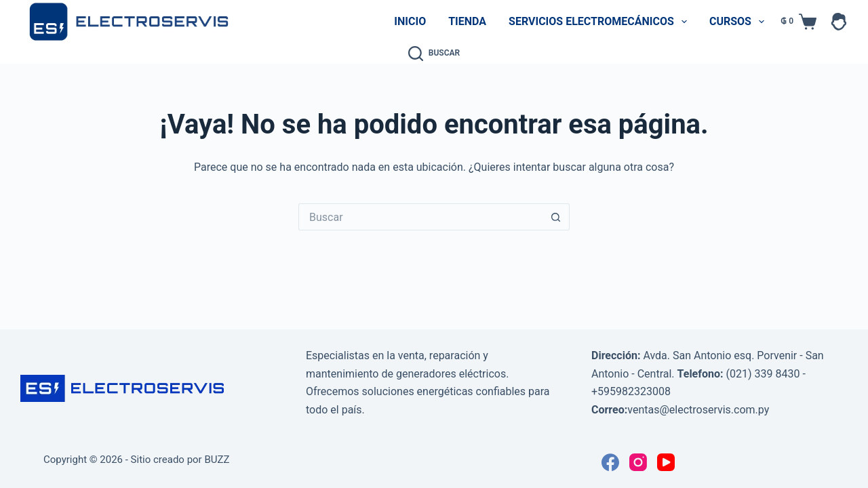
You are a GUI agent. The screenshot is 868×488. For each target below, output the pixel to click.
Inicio (410, 21)
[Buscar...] (420, 217)
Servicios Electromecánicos (600, 22)
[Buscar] (434, 54)
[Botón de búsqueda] (556, 217)
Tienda (467, 21)
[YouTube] (666, 462)
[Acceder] (839, 22)
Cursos (739, 22)
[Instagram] (638, 462)
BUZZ (217, 460)
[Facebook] (610, 462)
